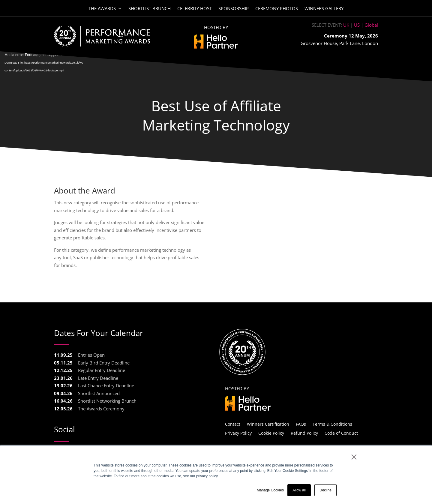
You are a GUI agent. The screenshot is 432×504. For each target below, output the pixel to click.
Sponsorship (234, 9)
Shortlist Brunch (150, 9)
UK (346, 25)
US (357, 25)
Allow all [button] (299, 490)
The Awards (102, 9)
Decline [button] (325, 490)
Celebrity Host (195, 9)
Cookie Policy (271, 433)
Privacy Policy (238, 433)
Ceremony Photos (277, 9)
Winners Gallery (324, 9)
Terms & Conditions (332, 424)
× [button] (354, 457)
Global (371, 25)
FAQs (301, 424)
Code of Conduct (341, 433)
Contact (233, 424)
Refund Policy (304, 433)
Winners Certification (268, 424)
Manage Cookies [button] (270, 490)
